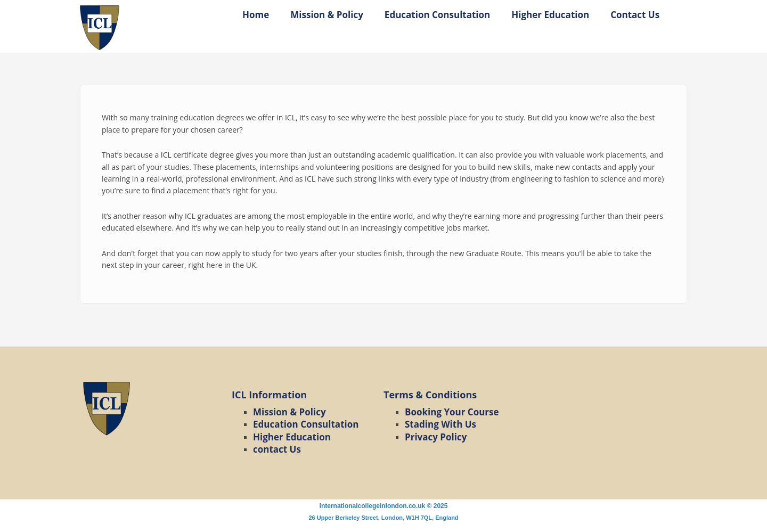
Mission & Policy (327, 15)
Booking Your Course (452, 412)
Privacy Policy (436, 437)
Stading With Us (440, 424)
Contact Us (635, 15)
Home (256, 15)
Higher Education (550, 15)
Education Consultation (437, 15)
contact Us (277, 449)
